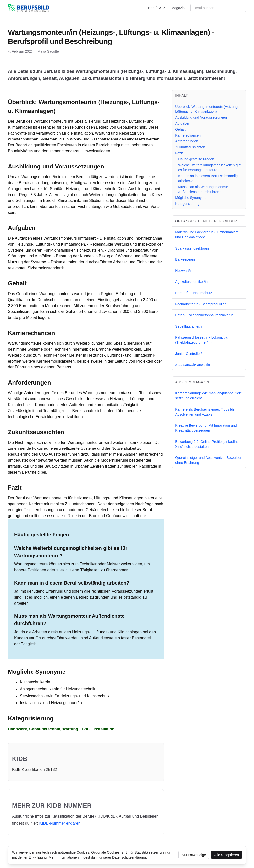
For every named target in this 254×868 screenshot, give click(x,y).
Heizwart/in (184, 271)
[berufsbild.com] (29, 8)
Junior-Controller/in (190, 354)
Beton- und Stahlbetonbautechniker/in (204, 315)
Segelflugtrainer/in (189, 326)
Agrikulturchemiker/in (191, 282)
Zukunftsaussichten (190, 147)
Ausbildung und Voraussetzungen (201, 117)
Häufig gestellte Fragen (196, 159)
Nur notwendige (194, 855)
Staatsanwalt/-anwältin (192, 365)
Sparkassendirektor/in (192, 248)
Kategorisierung (187, 204)
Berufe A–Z (157, 8)
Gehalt (180, 129)
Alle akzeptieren (226, 855)
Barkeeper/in (185, 259)
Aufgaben (183, 123)
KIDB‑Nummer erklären (60, 823)
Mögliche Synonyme (191, 198)
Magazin (178, 8)
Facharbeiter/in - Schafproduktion (201, 304)
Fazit (179, 153)
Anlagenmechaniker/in (39, 689)
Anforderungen (187, 141)
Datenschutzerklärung (129, 857)
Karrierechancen (188, 135)
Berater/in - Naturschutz (193, 293)
